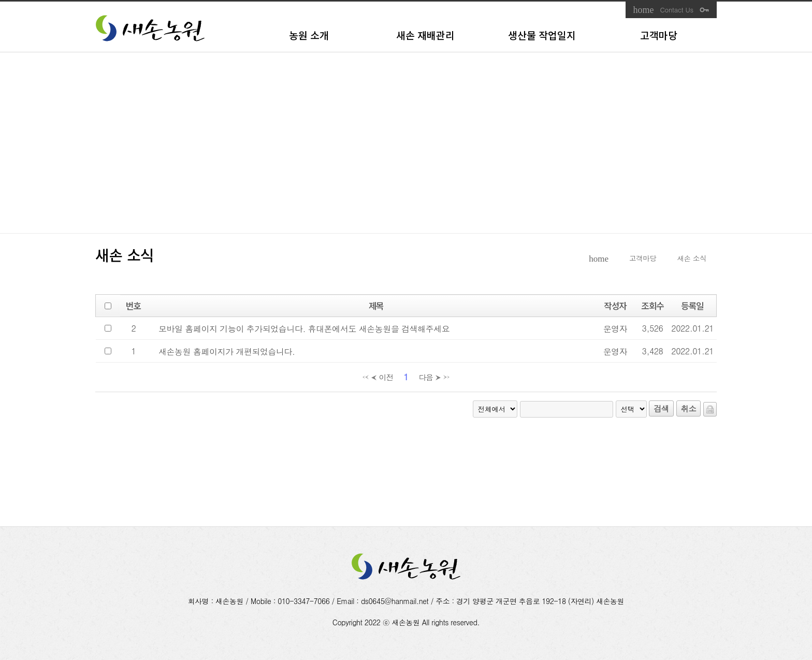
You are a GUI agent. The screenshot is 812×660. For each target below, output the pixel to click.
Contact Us (677, 10)
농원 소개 (309, 35)
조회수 (653, 306)
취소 (688, 408)
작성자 (615, 306)
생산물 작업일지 (542, 35)
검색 (661, 408)
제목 (376, 306)
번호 (133, 306)
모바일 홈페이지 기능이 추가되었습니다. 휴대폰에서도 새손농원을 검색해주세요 (304, 329)
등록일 (692, 306)
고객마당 (659, 35)
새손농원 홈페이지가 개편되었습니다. (227, 351)
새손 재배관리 (425, 35)
